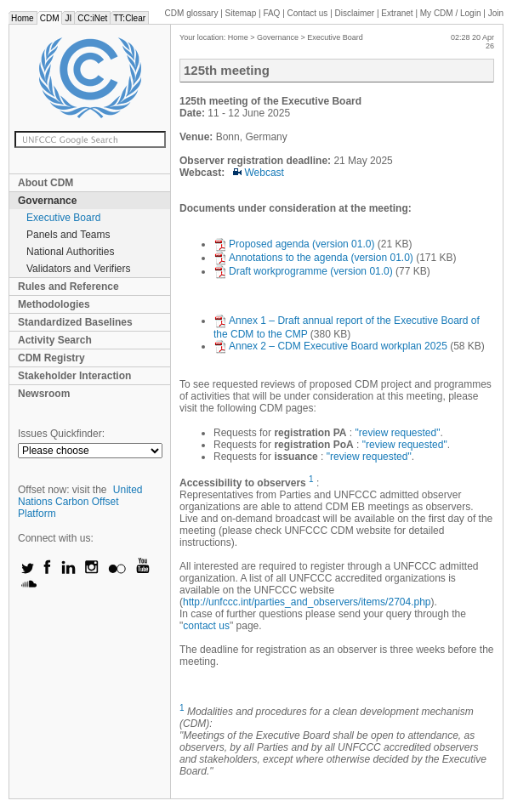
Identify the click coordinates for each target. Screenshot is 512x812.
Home (23, 18)
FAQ (271, 13)
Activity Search (55, 340)
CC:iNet (92, 18)
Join (496, 13)
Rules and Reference (68, 287)
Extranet (397, 13)
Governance (47, 201)
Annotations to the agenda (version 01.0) (313, 258)
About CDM (46, 183)
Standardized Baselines (75, 322)
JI (68, 18)
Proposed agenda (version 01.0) (294, 244)
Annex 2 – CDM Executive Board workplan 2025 (330, 346)
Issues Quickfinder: (61, 434)
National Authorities (70, 252)
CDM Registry (51, 358)
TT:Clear (129, 18)
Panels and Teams (68, 235)
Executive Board (63, 218)
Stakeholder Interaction (74, 376)
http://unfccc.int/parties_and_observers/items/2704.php (307, 602)
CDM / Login (452, 13)
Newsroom (44, 394)
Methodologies (54, 304)
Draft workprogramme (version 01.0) (303, 271)
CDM (50, 18)
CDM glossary (192, 13)
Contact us (308, 13)
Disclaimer (355, 13)
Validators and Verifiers (79, 269)
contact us (206, 626)
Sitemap (241, 13)
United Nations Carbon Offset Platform (80, 502)
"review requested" (398, 433)
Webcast (259, 173)
